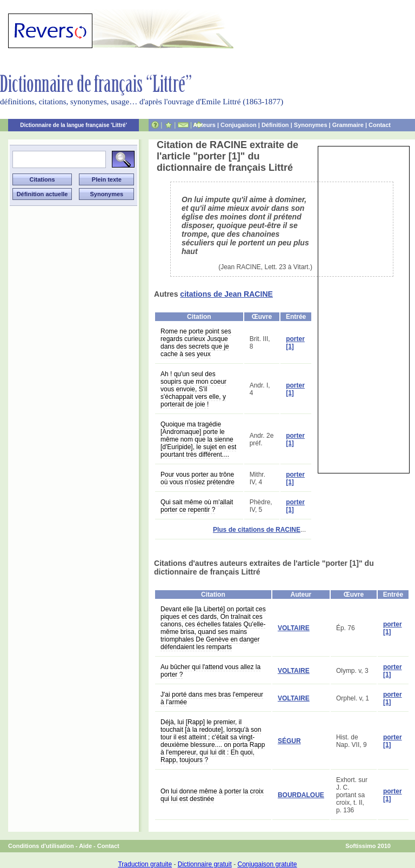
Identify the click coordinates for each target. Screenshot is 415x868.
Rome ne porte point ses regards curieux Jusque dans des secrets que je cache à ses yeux (196, 343)
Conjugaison (239, 125)
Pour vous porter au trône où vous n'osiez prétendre (198, 478)
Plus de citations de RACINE (257, 530)
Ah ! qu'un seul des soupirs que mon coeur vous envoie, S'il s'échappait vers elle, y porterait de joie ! (193, 389)
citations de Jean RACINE (226, 294)
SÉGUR (289, 741)
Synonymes (311, 125)
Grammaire (348, 125)
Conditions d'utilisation (41, 846)
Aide (85, 846)
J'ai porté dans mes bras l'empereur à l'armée (212, 698)
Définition (275, 125)
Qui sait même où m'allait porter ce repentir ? (197, 506)
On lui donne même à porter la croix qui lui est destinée (212, 795)
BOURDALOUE (301, 795)
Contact (380, 125)
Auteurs (204, 125)
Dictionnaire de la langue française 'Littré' (73, 125)
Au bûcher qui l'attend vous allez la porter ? (210, 671)
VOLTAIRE (294, 628)
